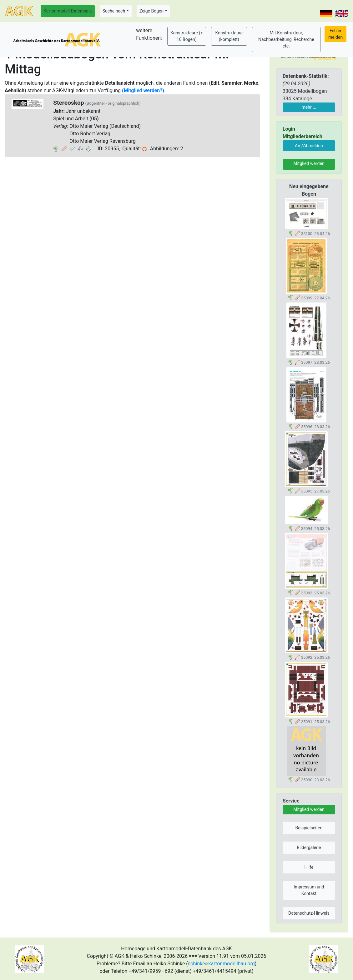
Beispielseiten (309, 828)
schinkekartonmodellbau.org (221, 964)
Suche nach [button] (114, 11)
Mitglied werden (309, 163)
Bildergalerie (309, 847)
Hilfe (309, 867)
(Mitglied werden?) (143, 90)
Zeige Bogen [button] (152, 11)
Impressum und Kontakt (309, 890)
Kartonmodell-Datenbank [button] (68, 11)
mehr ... (309, 107)
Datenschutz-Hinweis (309, 913)
